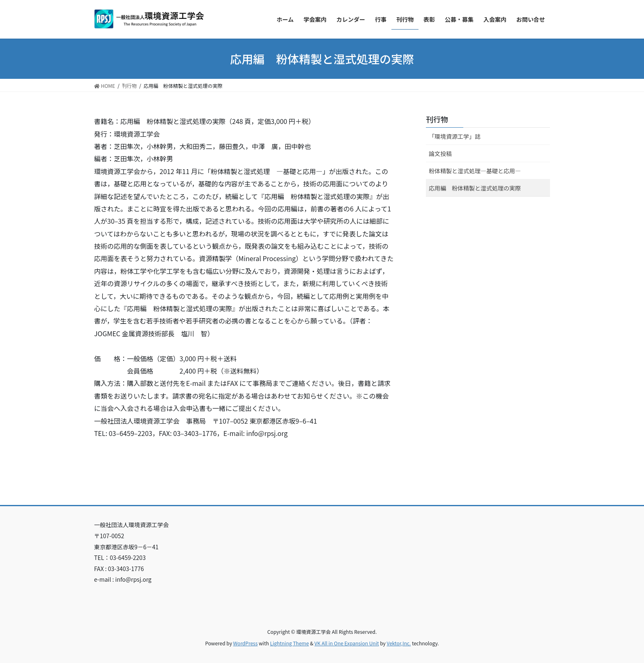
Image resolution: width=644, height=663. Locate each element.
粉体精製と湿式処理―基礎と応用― (475, 171)
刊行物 (437, 119)
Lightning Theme (289, 643)
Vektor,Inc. (399, 643)
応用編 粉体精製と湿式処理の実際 (475, 188)
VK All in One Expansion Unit (347, 643)
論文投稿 (440, 154)
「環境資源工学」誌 (455, 136)
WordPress (246, 643)
